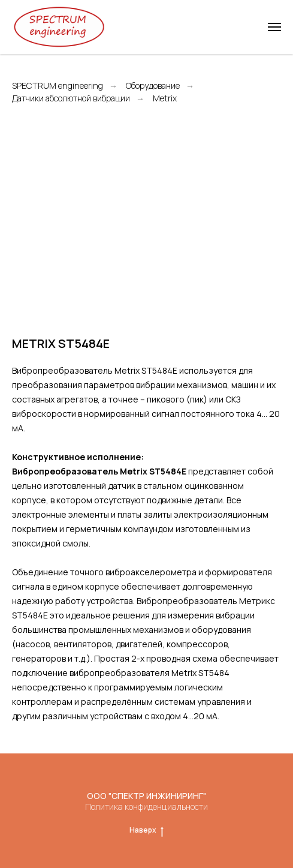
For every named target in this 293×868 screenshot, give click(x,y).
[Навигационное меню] (274, 27)
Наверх (146, 830)
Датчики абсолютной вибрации (71, 99)
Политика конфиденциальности (146, 807)
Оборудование (153, 86)
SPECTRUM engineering (58, 86)
